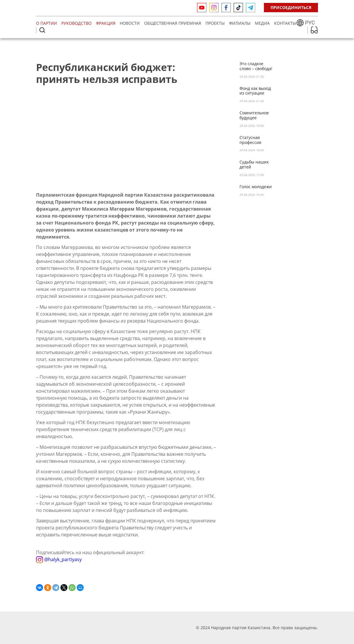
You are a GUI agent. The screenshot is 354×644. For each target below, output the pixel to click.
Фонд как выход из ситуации (255, 91)
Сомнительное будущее (254, 115)
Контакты (285, 23)
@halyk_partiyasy (59, 559)
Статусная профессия (250, 140)
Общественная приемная (173, 23)
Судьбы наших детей (254, 165)
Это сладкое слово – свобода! (256, 66)
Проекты (215, 23)
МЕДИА (262, 23)
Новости (130, 23)
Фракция (106, 23)
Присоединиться (291, 7)
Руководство (76, 23)
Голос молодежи (256, 187)
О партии (47, 23)
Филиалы (240, 23)
